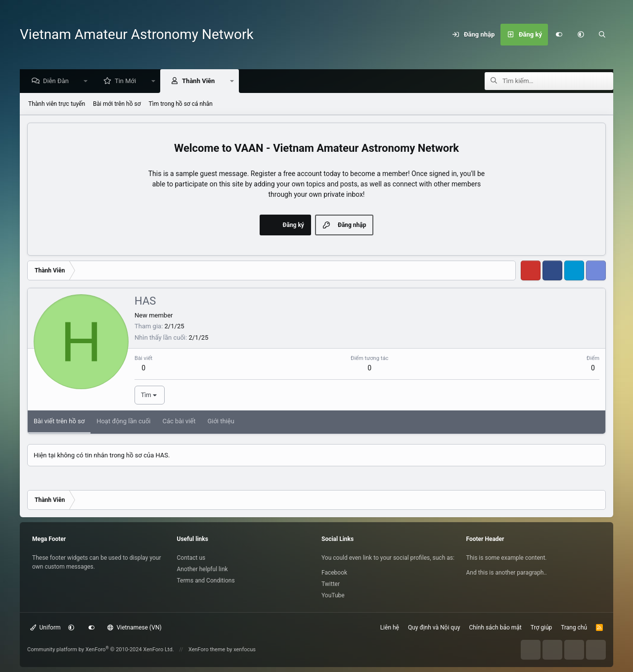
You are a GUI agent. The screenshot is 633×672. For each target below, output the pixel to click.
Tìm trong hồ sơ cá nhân (181, 104)
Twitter (331, 584)
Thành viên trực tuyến (57, 104)
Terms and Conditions (206, 581)
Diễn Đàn (58, 81)
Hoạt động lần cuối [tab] (123, 422)
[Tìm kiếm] (602, 35)
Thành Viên (201, 81)
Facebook (334, 573)
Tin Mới (128, 81)
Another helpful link (203, 569)
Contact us (191, 558)
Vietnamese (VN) (135, 627)
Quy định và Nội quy (434, 627)
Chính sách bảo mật (495, 627)
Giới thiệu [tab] (221, 422)
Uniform (45, 627)
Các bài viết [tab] (179, 422)
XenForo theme (207, 650)
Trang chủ (574, 627)
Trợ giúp (542, 627)
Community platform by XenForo (101, 650)
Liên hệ (390, 627)
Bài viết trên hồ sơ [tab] (59, 422)
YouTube (333, 595)
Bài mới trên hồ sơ (117, 104)
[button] (581, 35)
